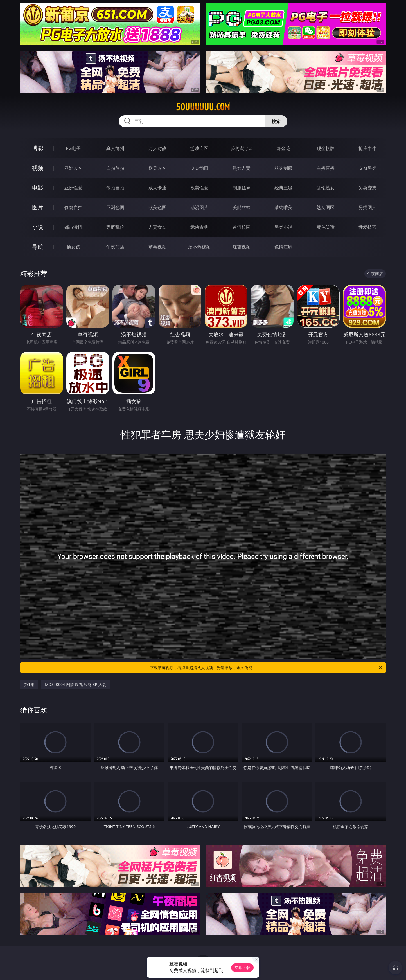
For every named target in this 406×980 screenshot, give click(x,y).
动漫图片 (199, 207)
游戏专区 (199, 148)
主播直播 (326, 168)
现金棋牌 (326, 148)
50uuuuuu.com (203, 107)
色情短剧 (283, 247)
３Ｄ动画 (199, 168)
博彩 (38, 148)
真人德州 (115, 148)
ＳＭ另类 (367, 168)
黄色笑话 (326, 227)
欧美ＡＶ (157, 168)
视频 (38, 168)
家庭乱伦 (115, 227)
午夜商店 (115, 247)
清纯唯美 (283, 207)
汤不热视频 (199, 247)
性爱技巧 (367, 227)
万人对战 (157, 148)
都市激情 (73, 227)
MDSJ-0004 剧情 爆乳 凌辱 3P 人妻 (76, 684)
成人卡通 (157, 188)
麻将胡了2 (241, 148)
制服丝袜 (242, 188)
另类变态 (367, 188)
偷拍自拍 (115, 188)
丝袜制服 (283, 168)
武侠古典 (199, 227)
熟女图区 (326, 207)
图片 (38, 207)
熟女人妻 (242, 168)
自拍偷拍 (115, 168)
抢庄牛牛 (367, 148)
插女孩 (73, 247)
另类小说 (283, 227)
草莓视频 (157, 247)
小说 (38, 227)
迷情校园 (242, 227)
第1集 (29, 684)
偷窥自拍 (73, 207)
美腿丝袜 (242, 207)
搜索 (276, 121)
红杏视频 (242, 247)
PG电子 (73, 148)
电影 (38, 188)
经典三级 (283, 188)
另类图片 (367, 207)
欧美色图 (157, 207)
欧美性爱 (199, 188)
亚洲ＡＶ (73, 168)
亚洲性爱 (73, 188)
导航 (38, 247)
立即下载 (242, 967)
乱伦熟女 (326, 188)
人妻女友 (157, 227)
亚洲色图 (115, 207)
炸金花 (283, 148)
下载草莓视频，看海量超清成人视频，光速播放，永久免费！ (266, 668)
